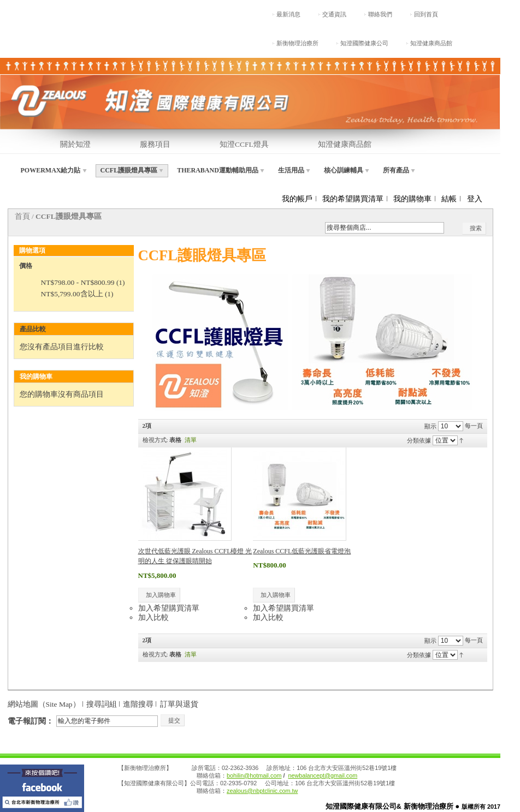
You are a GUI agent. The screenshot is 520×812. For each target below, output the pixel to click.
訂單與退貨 (179, 704)
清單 (191, 440)
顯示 (430, 426)
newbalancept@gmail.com (323, 775)
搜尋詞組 (102, 704)
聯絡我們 (380, 14)
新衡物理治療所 (297, 43)
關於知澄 (75, 144)
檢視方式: (155, 440)
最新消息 (288, 14)
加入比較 (153, 617)
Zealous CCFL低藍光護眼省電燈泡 (302, 551)
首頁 (22, 216)
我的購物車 (412, 199)
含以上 (72, 294)
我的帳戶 (297, 199)
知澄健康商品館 (431, 43)
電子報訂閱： (31, 721)
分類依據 (419, 440)
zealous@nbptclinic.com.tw (262, 791)
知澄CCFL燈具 (244, 144)
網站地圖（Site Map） (44, 704)
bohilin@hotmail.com (254, 775)
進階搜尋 (138, 704)
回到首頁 (426, 14)
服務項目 (155, 144)
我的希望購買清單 (353, 199)
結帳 (449, 199)
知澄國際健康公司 (364, 43)
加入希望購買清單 (169, 608)
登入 (475, 199)
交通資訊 (334, 14)
